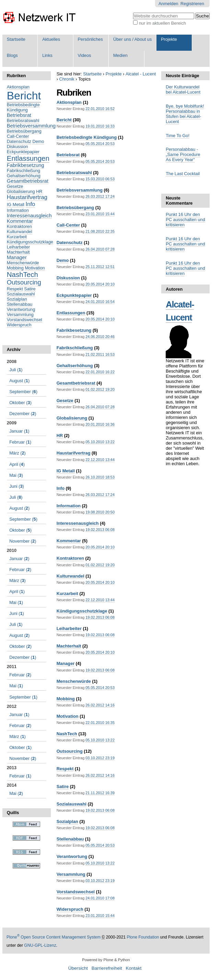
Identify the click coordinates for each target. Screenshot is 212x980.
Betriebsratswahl (74, 173)
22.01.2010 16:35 (100, 723)
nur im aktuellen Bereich (162, 23)
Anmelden (168, 4)
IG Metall (66, 471)
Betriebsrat (68, 155)
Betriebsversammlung (80, 190)
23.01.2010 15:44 (100, 214)
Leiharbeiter (69, 628)
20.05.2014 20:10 (100, 284)
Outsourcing (70, 751)
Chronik (67, 79)
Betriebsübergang (75, 208)
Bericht (64, 120)
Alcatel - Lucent (141, 74)
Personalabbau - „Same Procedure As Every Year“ (183, 154)
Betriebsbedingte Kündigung (87, 137)
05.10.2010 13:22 (100, 442)
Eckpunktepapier (74, 295)
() (16, 370)
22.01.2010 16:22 (100, 372)
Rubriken (16, 76)
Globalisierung (72, 418)
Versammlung (71, 874)
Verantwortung (72, 856)
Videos (85, 55)
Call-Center (68, 225)
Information (69, 506)
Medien (120, 55)
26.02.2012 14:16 (100, 705)
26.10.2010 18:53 (100, 477)
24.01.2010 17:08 (100, 898)
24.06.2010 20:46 (100, 337)
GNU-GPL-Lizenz (40, 945)
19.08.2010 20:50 (100, 512)
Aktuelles (51, 39)
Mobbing (66, 699)
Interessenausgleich (78, 523)
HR (60, 435)
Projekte (169, 39)
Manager (66, 663)
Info (61, 488)
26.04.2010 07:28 (100, 249)
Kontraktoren (70, 558)
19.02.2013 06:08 (100, 530)
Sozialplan (67, 821)
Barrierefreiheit (107, 968)
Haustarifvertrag (74, 453)
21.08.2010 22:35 (100, 231)
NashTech (67, 734)
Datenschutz (70, 243)
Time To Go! (178, 136)
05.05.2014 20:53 (100, 144)
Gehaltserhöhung (75, 366)
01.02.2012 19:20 (100, 389)
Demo (63, 260)
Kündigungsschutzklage (82, 611)
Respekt (65, 769)
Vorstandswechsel (76, 892)
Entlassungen (71, 313)
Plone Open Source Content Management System (54, 937)
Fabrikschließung (75, 348)
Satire (63, 787)
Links (47, 55)
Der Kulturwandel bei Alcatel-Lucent (183, 89)
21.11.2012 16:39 (100, 793)
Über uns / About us (132, 39)
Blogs (12, 55)
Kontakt (133, 968)
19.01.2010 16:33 (100, 126)
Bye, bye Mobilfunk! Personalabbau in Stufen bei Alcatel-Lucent (185, 114)
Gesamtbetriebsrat (76, 383)
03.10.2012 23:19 (100, 758)
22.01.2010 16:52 (100, 109)
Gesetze (65, 401)
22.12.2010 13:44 (100, 460)
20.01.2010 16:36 (100, 424)
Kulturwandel (70, 576)
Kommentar (69, 541)
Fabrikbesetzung (74, 330)
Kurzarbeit (67, 594)
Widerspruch (70, 909)
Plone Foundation (143, 937)
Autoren (174, 289)
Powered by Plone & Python (106, 960)
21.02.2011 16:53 (100, 354)
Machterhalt (69, 646)
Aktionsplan (69, 102)
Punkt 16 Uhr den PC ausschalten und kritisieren (185, 220)
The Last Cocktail (183, 174)
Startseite (16, 39)
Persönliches (90, 39)
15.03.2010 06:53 (100, 179)
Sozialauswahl (72, 804)
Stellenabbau (70, 839)
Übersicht (78, 968)
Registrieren (192, 4)
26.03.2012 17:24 (100, 196)
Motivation (68, 716)
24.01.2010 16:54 (100, 302)
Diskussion (68, 278)
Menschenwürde (74, 681)
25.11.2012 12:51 (100, 267)
